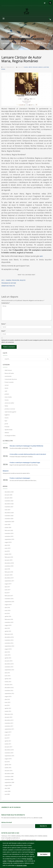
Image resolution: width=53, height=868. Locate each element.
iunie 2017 (7, 590)
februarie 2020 (9, 530)
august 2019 (8, 542)
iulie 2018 (7, 569)
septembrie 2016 (9, 602)
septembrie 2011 (9, 729)
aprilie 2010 (8, 765)
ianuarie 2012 (8, 717)
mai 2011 (7, 738)
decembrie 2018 (9, 563)
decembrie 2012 (9, 688)
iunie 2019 (7, 548)
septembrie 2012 (9, 693)
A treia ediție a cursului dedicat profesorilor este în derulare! (28, 454)
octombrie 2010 (9, 753)
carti (6, 391)
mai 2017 (7, 593)
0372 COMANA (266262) (41, 836)
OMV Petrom (8, 370)
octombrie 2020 (9, 519)
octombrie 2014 (9, 643)
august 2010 (8, 759)
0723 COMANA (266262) (14, 836)
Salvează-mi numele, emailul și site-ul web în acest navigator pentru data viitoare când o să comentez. (27, 341)
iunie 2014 (7, 655)
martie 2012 (8, 711)
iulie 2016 (7, 607)
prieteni (7, 394)
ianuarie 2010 (8, 771)
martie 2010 (8, 768)
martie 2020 (8, 527)
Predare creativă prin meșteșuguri (20, 478)
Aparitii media (9, 430)
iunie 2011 (7, 735)
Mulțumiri (6, 471)
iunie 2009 (7, 791)
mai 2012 (7, 705)
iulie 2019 (7, 545)
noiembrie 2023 (9, 501)
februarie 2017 (9, 596)
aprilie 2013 (8, 679)
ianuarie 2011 (8, 747)
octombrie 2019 (9, 536)
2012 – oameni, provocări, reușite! (13, 280)
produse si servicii (38, 67)
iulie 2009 (7, 788)
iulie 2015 (7, 628)
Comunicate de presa (11, 379)
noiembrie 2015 (9, 622)
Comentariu (6, 303)
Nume (4, 324)
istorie (6, 388)
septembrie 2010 (9, 756)
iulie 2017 (7, 587)
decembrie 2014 (9, 637)
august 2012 (8, 696)
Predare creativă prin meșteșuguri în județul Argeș (25, 462)
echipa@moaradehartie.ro (12, 838)
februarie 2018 (9, 572)
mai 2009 (7, 794)
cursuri (7, 385)
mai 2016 (7, 613)
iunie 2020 (7, 524)
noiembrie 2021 (9, 507)
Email (3, 331)
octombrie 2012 (9, 690)
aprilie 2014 (8, 658)
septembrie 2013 (9, 670)
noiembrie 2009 (9, 776)
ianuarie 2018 (8, 575)
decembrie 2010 (9, 750)
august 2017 (8, 584)
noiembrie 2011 (9, 723)
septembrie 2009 (9, 782)
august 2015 (8, 625)
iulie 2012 (7, 699)
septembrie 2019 (9, 539)
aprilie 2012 (8, 708)
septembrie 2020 (9, 522)
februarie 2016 (9, 619)
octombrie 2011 (9, 726)
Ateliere (7, 433)
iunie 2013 (7, 676)
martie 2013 (8, 682)
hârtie (30, 67)
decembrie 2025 (9, 492)
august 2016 (8, 605)
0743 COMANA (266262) (27, 836)
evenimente (8, 376)
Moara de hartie (9, 373)
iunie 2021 (7, 510)
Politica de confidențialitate (16, 861)
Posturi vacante (9, 382)
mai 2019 (7, 551)
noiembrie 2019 (9, 533)
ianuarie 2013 (8, 685)
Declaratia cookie (22, 865)
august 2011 (8, 732)
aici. (42, 256)
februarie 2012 (9, 714)
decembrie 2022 (9, 504)
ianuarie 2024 (8, 498)
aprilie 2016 (8, 616)
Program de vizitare (9, 283)
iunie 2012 (7, 702)
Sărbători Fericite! (8, 286)
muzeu (26, 67)
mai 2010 (7, 762)
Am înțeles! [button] (44, 854)
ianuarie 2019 (8, 560)
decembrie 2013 (9, 664)
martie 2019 (8, 554)
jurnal (6, 424)
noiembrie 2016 (9, 599)
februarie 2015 (9, 634)
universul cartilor (9, 403)
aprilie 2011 (8, 741)
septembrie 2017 (9, 581)
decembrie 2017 (9, 578)
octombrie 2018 (9, 566)
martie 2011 (8, 744)
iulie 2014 (7, 652)
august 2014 (8, 649)
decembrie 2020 (9, 513)
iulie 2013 (7, 673)
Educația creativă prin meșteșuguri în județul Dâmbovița (26, 446)
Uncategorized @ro (10, 436)
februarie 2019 (9, 557)
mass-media (8, 397)
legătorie (46, 67)
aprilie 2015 (8, 631)
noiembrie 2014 (9, 640)
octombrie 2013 (9, 667)
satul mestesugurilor (10, 412)
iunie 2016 (7, 610)
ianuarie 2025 (8, 495)
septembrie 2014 (9, 646)
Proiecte (7, 427)
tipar (6, 421)
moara (3, 69)
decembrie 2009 (9, 774)
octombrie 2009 (9, 779)
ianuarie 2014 (8, 661)
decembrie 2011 (9, 720)
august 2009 (8, 785)
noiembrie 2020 (9, 516)
